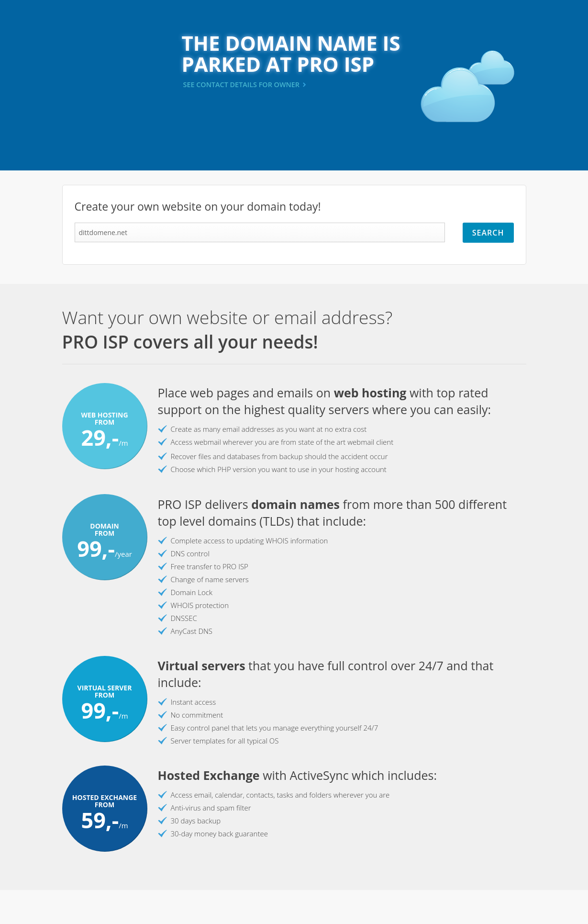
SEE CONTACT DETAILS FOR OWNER (242, 85)
